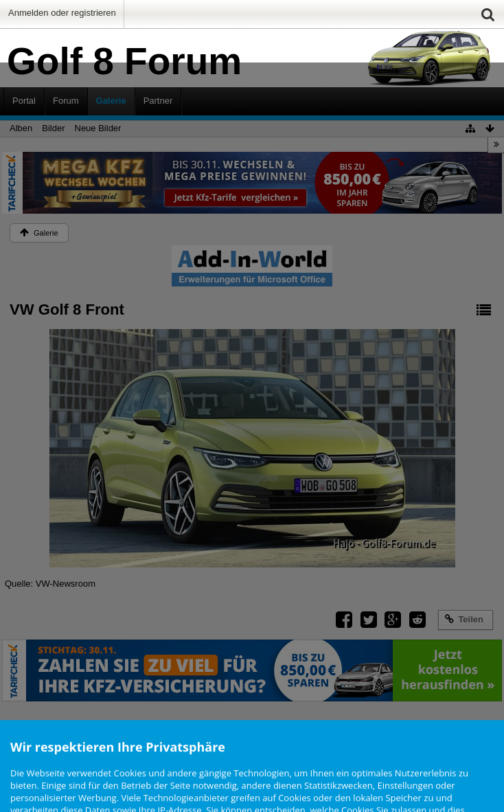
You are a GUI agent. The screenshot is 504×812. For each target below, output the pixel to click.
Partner (158, 101)
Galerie (111, 101)
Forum (66, 101)
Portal (24, 101)
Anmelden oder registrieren (62, 13)
